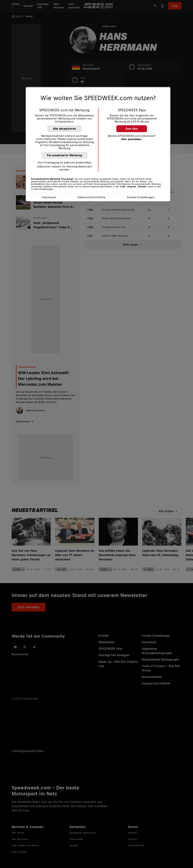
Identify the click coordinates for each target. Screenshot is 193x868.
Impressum (49, 197)
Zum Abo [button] (132, 129)
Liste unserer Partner (133, 187)
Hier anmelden (131, 139)
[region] (98, 144)
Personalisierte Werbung (64, 155)
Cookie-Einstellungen (141, 197)
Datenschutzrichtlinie (92, 197)
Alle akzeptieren (65, 129)
